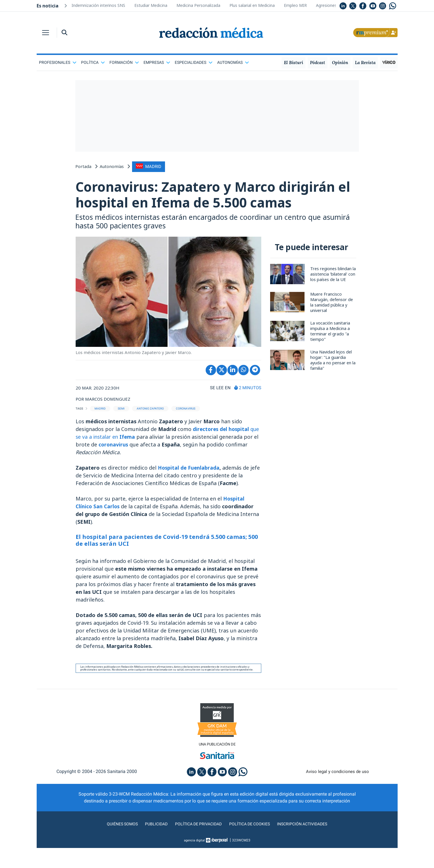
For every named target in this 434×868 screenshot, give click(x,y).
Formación (124, 62)
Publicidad (151, 844)
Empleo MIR (295, 5)
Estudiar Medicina (151, 5)
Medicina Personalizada (198, 5)
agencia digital (194, 860)
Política (93, 62)
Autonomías (233, 62)
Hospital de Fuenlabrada (189, 487)
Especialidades (194, 62)
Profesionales (58, 62)
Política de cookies (251, 844)
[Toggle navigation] (46, 33)
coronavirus (130, 464)
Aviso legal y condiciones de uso (337, 791)
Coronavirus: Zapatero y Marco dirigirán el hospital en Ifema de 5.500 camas (212, 204)
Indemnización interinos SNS (98, 5)
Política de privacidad (196, 844)
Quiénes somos (115, 844)
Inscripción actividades (309, 844)
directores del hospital (222, 448)
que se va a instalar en (112, 456)
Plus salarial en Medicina (252, 5)
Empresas (157, 62)
